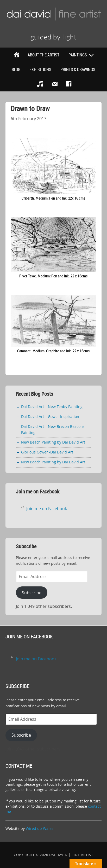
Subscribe (32, 593)
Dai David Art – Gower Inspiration (50, 416)
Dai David (54, 16)
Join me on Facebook (38, 491)
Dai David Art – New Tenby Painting (52, 407)
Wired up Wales (40, 828)
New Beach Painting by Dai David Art (53, 442)
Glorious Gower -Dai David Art (47, 452)
